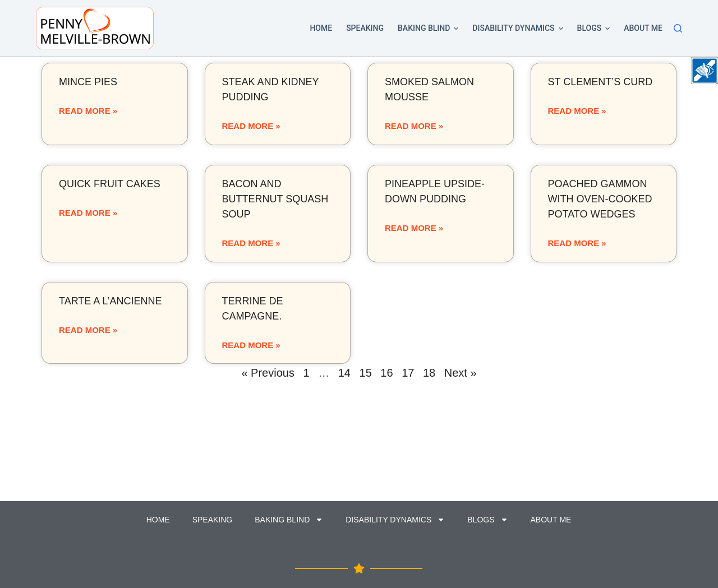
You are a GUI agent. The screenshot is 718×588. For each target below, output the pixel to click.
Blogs (596, 29)
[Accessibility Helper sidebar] (705, 71)
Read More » (88, 111)
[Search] (678, 28)
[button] (456, 29)
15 (366, 373)
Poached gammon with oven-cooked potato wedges (600, 199)
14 (344, 373)
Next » (461, 373)
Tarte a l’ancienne (110, 301)
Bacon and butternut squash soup (275, 199)
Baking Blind (430, 29)
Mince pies (88, 82)
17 (408, 373)
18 (429, 373)
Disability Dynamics (519, 29)
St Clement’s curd (600, 82)
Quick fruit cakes (110, 184)
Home (321, 28)
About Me (643, 28)
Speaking (365, 28)
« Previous (268, 373)
